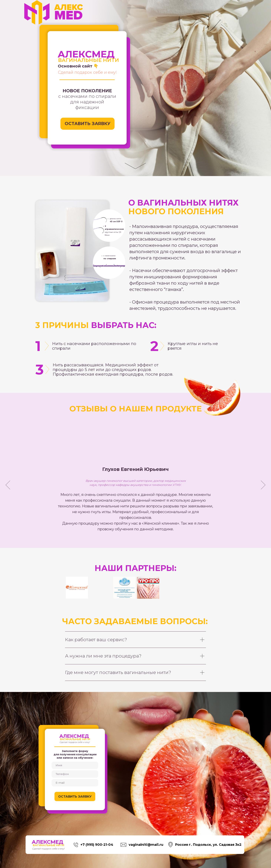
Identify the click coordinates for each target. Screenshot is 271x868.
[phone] (75, 774)
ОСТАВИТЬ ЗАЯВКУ (75, 796)
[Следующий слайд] (263, 485)
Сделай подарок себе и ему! (87, 72)
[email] (75, 783)
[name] (75, 765)
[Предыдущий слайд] (8, 485)
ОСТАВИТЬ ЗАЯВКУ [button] (88, 124)
